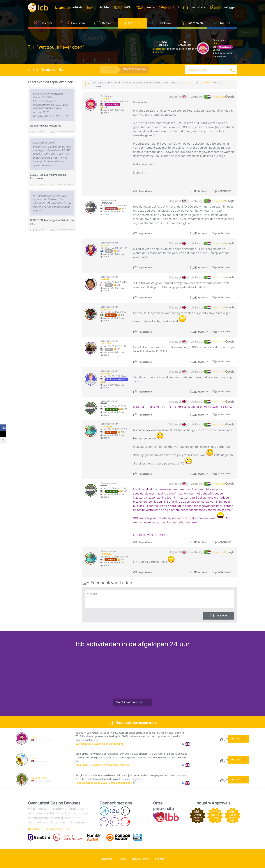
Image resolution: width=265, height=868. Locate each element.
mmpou (105, 245)
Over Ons (34, 829)
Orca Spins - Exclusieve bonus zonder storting (102, 765)
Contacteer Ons (58, 829)
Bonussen (73, 24)
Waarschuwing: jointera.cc (46, 126)
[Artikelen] (70, 8)
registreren (206, 83)
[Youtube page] (125, 822)
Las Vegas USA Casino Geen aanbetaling (99, 744)
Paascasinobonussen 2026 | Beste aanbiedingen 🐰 (106, 783)
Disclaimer (105, 859)
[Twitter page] (125, 811)
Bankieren (162, 24)
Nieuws (222, 24)
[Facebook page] (115, 811)
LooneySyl (159, 52)
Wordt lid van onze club (132, 702)
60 (222, 779)
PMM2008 (107, 203)
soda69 (105, 279)
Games (103, 24)
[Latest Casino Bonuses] (39, 8)
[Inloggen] (224, 8)
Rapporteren (142, 191)
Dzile (34, 737)
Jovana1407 (39, 778)
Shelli (104, 403)
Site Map (161, 859)
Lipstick (217, 44)
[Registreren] (196, 8)
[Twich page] (104, 822)
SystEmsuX (107, 374)
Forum (133, 24)
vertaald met (223, 97)
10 (222, 759)
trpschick (106, 344)
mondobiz (106, 309)
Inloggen (189, 83)
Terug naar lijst (46, 69)
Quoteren (199, 191)
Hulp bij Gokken (141, 859)
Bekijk (239, 738)
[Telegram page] (104, 811)
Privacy (122, 859)
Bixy (34, 758)
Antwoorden (224, 191)
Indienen (222, 616)
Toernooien (192, 24)
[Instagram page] (115, 822)
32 (222, 738)
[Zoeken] (233, 70)
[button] (186, 744)
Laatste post (160, 49)
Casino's (43, 24)
